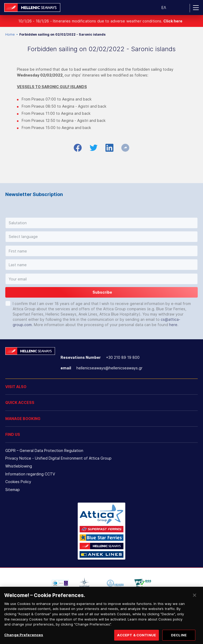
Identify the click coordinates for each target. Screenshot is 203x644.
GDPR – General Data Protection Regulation (44, 450)
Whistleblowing (19, 466)
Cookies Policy (18, 482)
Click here (173, 21)
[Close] (195, 598)
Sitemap (13, 490)
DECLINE (179, 638)
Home (10, 34)
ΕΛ (164, 8)
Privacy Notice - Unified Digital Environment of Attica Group (58, 458)
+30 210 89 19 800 (123, 357)
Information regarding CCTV (30, 474)
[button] (101, 223)
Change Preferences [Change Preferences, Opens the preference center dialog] (24, 637)
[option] (60, 583)
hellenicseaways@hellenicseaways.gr (109, 368)
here (173, 325)
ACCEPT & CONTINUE (137, 638)
